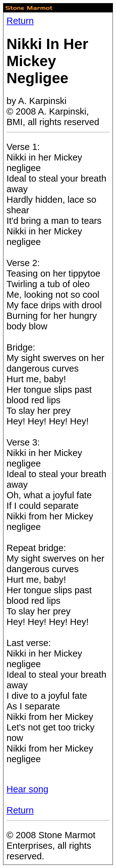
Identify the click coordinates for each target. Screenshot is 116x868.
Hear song (27, 789)
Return (20, 21)
